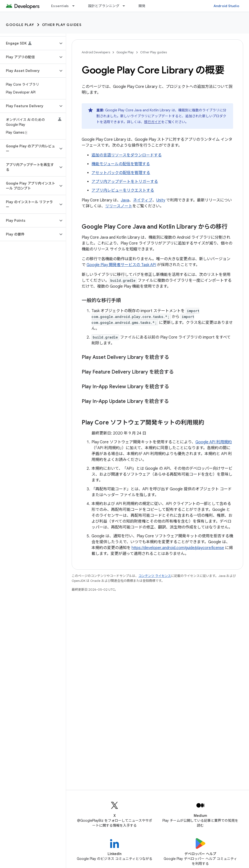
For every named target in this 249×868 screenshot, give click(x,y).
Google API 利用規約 (214, 442)
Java (125, 200)
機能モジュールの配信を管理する (121, 164)
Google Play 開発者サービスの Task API (121, 265)
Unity (161, 200)
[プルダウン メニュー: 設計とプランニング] (126, 6)
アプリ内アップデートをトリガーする (125, 182)
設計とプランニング (104, 6)
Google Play (20, 25)
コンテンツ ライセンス (155, 576)
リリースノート (119, 206)
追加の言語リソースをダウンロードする (127, 155)
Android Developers (96, 52)
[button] (29, 43)
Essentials (60, 6)
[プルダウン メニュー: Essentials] (76, 6)
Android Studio (226, 6)
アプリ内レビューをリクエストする (123, 190)
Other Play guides (62, 25)
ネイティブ (143, 200)
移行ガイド (153, 122)
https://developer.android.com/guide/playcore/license (178, 548)
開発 (142, 6)
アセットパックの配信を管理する (121, 173)
